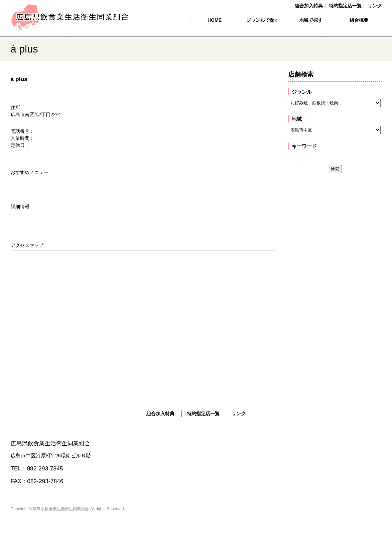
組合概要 (359, 20)
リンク (375, 6)
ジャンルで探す (263, 20)
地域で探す (311, 20)
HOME (215, 20)
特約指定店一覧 (345, 6)
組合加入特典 (309, 6)
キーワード (304, 146)
